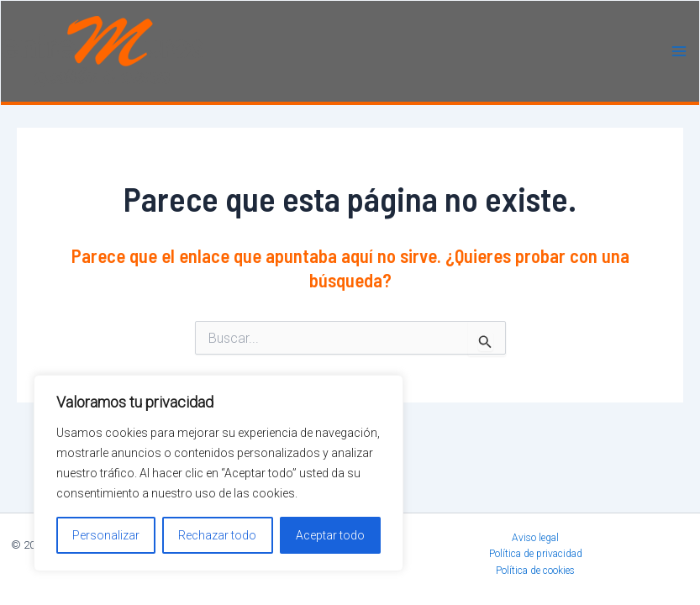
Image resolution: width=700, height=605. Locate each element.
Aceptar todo (330, 535)
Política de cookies (535, 571)
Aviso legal (535, 538)
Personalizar (106, 535)
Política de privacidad (536, 554)
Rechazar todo (217, 535)
